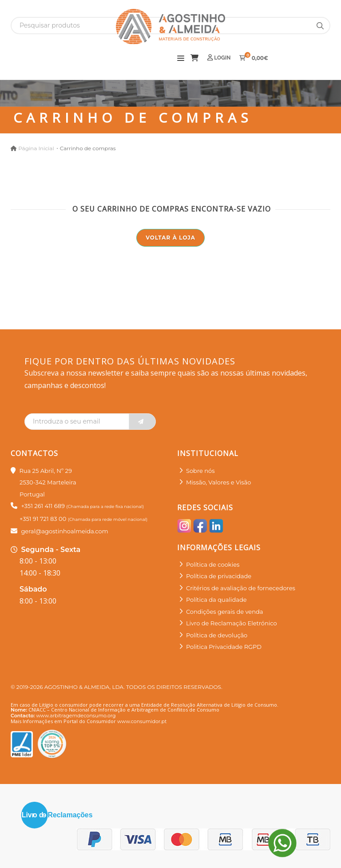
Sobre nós (200, 471)
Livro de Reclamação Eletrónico (232, 623)
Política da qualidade (216, 600)
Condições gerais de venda (225, 612)
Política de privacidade (219, 576)
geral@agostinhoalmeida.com (64, 531)
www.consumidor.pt (142, 721)
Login (219, 58)
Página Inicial (36, 148)
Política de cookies (213, 564)
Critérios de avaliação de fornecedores (241, 588)
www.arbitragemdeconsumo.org (76, 716)
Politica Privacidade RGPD (224, 647)
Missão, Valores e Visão (218, 482)
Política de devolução (217, 635)
